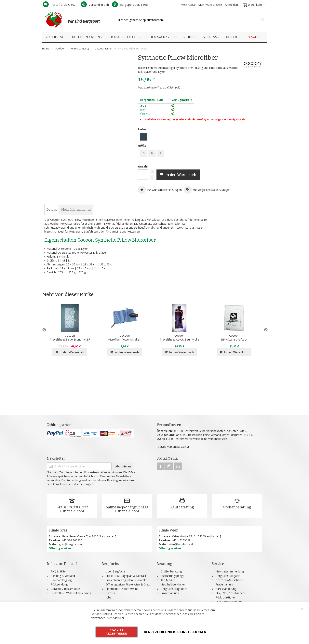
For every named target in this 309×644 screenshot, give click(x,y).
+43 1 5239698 (181, 540)
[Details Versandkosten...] (173, 447)
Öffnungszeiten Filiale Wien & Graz (128, 584)
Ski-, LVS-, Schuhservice (231, 593)
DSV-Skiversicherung (229, 602)
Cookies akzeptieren (116, 632)
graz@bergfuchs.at (71, 544)
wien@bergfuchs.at (181, 544)
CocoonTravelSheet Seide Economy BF (70, 337)
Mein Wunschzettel (210, 5)
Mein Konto (188, 5)
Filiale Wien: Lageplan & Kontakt (126, 580)
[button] (160, 190)
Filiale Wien (168, 530)
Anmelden (231, 5)
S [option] (144, 153)
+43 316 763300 (72, 540)
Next (265, 330)
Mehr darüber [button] (115, 618)
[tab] (52, 210)
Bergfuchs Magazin (228, 576)
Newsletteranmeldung (230, 571)
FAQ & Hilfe (58, 571)
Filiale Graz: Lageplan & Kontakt (126, 576)
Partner (110, 593)
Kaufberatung (182, 507)
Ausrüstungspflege (172, 576)
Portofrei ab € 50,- (59, 5)
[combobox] (191, 20)
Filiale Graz (58, 530)
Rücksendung (59, 584)
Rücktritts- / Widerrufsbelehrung (71, 593)
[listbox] (201, 137)
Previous (44, 330)
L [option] (161, 153)
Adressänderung (226, 589)
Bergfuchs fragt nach (174, 589)
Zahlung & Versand (63, 576)
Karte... (111, 536)
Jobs (108, 597)
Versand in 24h (95, 5)
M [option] (152, 153)
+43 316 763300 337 (72, 507)
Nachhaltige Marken (173, 584)
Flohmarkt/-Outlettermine (122, 589)
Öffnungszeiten (60, 548)
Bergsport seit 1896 (130, 5)
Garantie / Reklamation (65, 589)
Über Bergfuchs (116, 571)
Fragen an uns (170, 593)
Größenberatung (237, 507)
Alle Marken (168, 580)
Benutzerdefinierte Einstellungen (175, 632)
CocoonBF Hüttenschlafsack (234, 337)
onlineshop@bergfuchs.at (127, 507)
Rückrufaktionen (226, 597)
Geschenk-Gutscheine (229, 580)
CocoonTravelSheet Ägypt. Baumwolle (179, 337)
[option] (144, 137)
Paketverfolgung (61, 580)
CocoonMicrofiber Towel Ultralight (125, 337)
